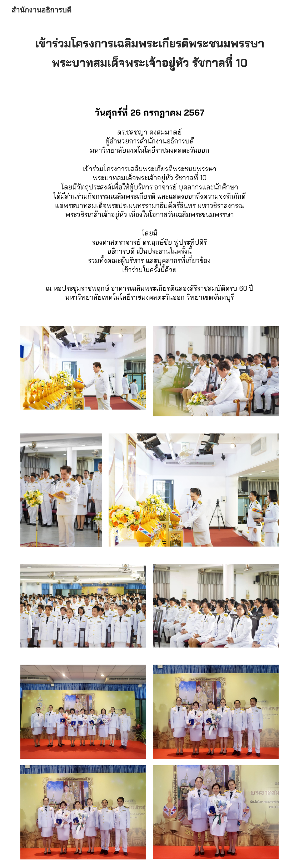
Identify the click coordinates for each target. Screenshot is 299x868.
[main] (149, 53)
